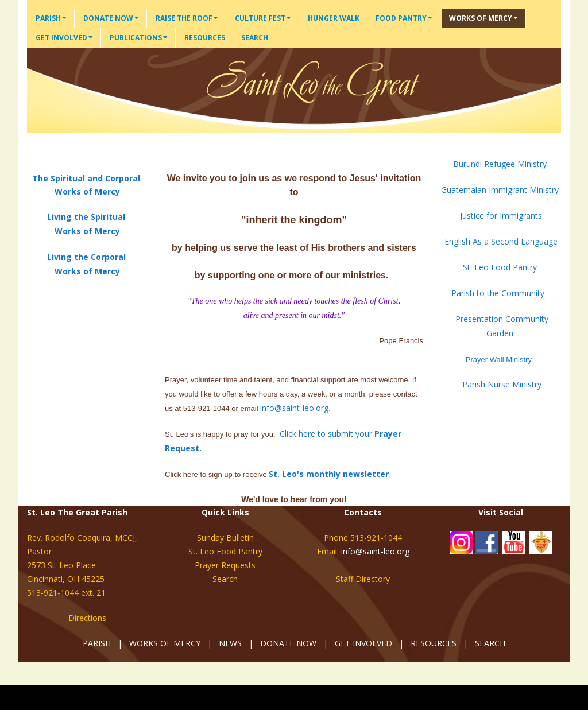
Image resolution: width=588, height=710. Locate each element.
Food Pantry (404, 18)
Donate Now (111, 18)
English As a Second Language (501, 241)
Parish (51, 18)
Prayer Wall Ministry (498, 360)
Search (255, 38)
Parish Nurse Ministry (501, 384)
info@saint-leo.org (294, 408)
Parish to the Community (498, 293)
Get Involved (64, 38)
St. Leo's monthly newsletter (329, 474)
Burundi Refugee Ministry (500, 164)
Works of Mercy (483, 18)
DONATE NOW (288, 643)
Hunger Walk (334, 18)
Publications (139, 38)
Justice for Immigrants (501, 216)
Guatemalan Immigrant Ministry (501, 190)
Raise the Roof (187, 18)
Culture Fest (263, 18)
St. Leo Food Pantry (500, 267)
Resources (205, 38)
